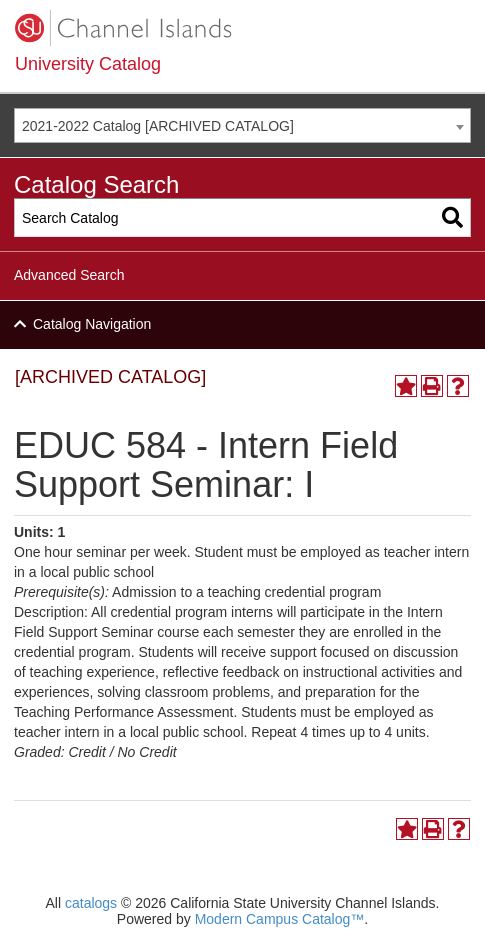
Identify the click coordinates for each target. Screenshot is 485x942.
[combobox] (242, 125)
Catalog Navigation (92, 324)
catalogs (91, 903)
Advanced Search (69, 275)
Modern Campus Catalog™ (280, 919)
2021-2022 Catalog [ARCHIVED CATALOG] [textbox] (158, 126)
